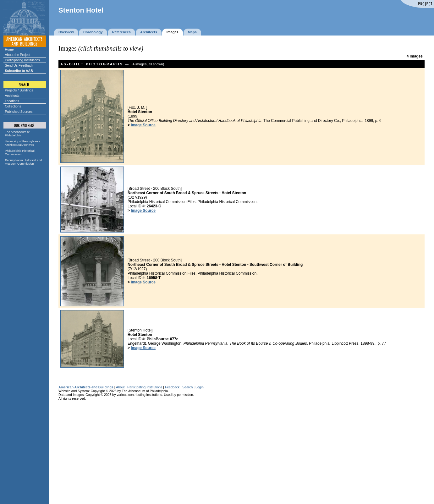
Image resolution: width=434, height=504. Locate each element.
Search (187, 387)
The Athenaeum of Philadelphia (17, 134)
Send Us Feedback (19, 65)
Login (200, 387)
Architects (12, 96)
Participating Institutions (22, 60)
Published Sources (19, 112)
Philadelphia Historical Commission (20, 152)
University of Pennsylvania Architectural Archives (23, 143)
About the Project (18, 55)
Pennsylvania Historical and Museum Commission (24, 162)
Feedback (172, 387)
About (120, 387)
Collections (13, 106)
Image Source (143, 125)
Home (9, 49)
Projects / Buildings (19, 90)
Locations (12, 101)
